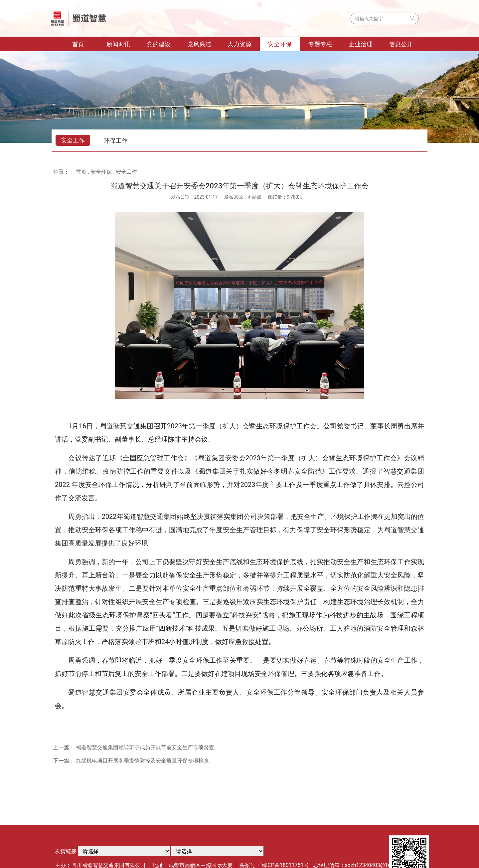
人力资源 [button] (239, 44)
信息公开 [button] (401, 44)
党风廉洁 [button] (199, 44)
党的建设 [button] (159, 44)
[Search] (385, 18)
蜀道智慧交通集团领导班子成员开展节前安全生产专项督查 (145, 747)
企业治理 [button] (361, 44)
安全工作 (73, 140)
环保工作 (116, 141)
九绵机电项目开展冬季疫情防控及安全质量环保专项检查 (142, 761)
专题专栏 (320, 44)
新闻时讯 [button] (118, 44)
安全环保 (101, 172)
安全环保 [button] (280, 44)
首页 (85, 43)
